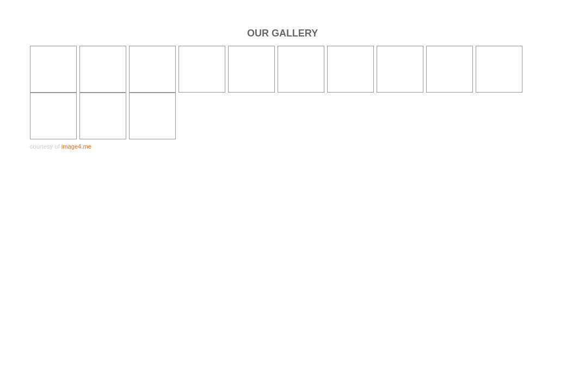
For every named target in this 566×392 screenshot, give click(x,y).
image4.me (76, 146)
